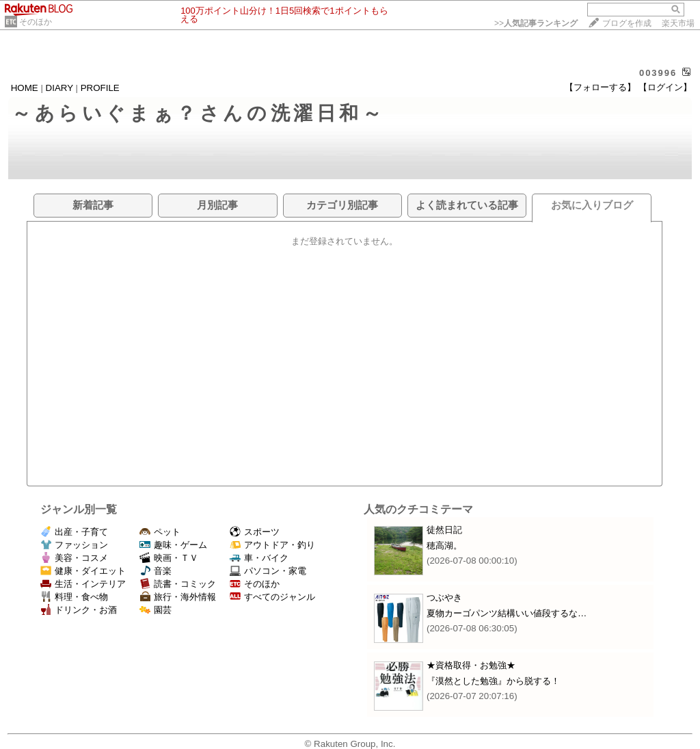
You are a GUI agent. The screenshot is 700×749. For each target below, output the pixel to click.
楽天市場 (678, 23)
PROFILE (100, 88)
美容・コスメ (74, 558)
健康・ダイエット (83, 571)
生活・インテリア (83, 584)
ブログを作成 (627, 23)
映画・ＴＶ (169, 558)
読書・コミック (178, 584)
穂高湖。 (444, 546)
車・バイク (259, 558)
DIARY (59, 88)
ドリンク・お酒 (79, 610)
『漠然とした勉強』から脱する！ (493, 681)
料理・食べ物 (74, 597)
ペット (160, 532)
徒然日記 (444, 530)
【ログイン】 (665, 87)
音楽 (156, 571)
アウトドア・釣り (272, 545)
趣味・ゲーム (173, 545)
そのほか (36, 22)
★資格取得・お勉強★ (471, 665)
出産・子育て (74, 532)
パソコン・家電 (268, 571)
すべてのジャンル (272, 597)
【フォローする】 (600, 87)
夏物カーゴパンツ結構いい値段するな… (507, 613)
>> (536, 23)
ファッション (74, 545)
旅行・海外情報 (178, 597)
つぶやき (444, 597)
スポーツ (255, 532)
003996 (658, 73)
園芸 (156, 610)
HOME (25, 88)
